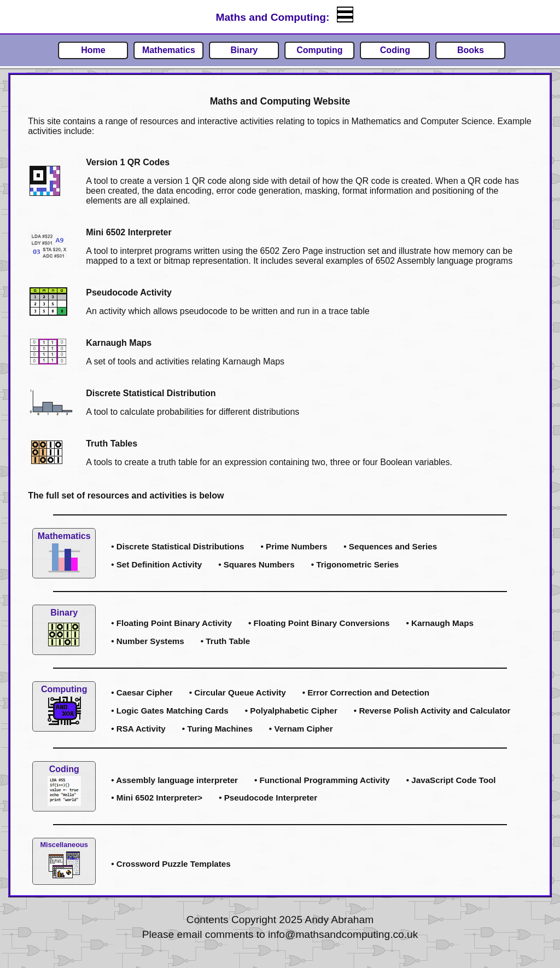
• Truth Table (225, 641)
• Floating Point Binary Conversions (319, 623)
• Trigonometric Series (355, 564)
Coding (395, 50)
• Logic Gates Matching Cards (170, 711)
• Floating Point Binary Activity (171, 623)
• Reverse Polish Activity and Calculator (432, 711)
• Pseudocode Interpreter (268, 798)
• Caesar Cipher (142, 692)
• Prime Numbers (294, 546)
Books (471, 50)
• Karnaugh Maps (439, 623)
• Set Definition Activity (156, 564)
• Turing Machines (217, 729)
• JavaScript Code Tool (451, 780)
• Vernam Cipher (301, 729)
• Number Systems (148, 641)
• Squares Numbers (256, 564)
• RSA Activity (138, 729)
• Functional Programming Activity (322, 780)
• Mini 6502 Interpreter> (157, 798)
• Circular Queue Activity (238, 692)
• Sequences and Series (390, 546)
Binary (244, 50)
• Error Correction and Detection (366, 692)
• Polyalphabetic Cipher (291, 711)
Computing (319, 50)
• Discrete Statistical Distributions (177, 546)
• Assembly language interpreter (174, 780)
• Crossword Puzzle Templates (171, 864)
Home (93, 50)
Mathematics (169, 50)
